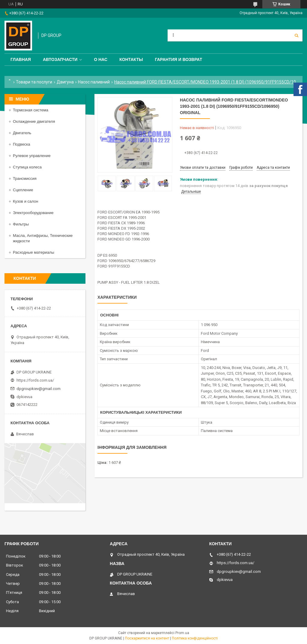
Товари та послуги (34, 82)
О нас (101, 59)
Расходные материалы (34, 252)
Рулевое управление (32, 156)
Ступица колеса (27, 167)
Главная (21, 59)
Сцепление (23, 190)
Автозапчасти (60, 59)
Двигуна (65, 82)
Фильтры (21, 224)
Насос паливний (94, 82)
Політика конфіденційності (195, 638)
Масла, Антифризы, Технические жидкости (43, 238)
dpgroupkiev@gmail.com (39, 389)
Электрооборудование (33, 213)
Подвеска (22, 144)
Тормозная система (31, 110)
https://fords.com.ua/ (35, 380)
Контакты (131, 59)
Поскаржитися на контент (147, 638)
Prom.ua (182, 633)
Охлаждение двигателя (34, 121)
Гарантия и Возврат (179, 59)
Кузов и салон (25, 201)
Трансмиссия (25, 178)
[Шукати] (297, 35)
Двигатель (22, 133)
